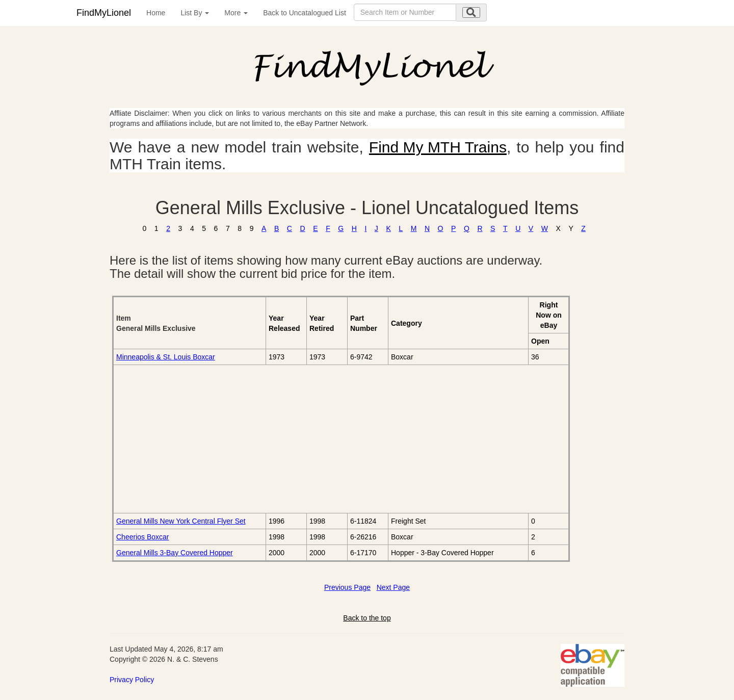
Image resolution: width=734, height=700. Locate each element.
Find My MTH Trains (438, 147)
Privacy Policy (132, 680)
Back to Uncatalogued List (305, 13)
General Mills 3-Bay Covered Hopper (175, 553)
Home (156, 13)
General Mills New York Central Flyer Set (181, 521)
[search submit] (471, 12)
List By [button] (195, 13)
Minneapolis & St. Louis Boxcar (166, 357)
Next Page (393, 587)
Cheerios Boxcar (143, 537)
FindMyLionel (104, 13)
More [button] (236, 13)
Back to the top (367, 618)
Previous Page (347, 587)
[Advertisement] (231, 439)
